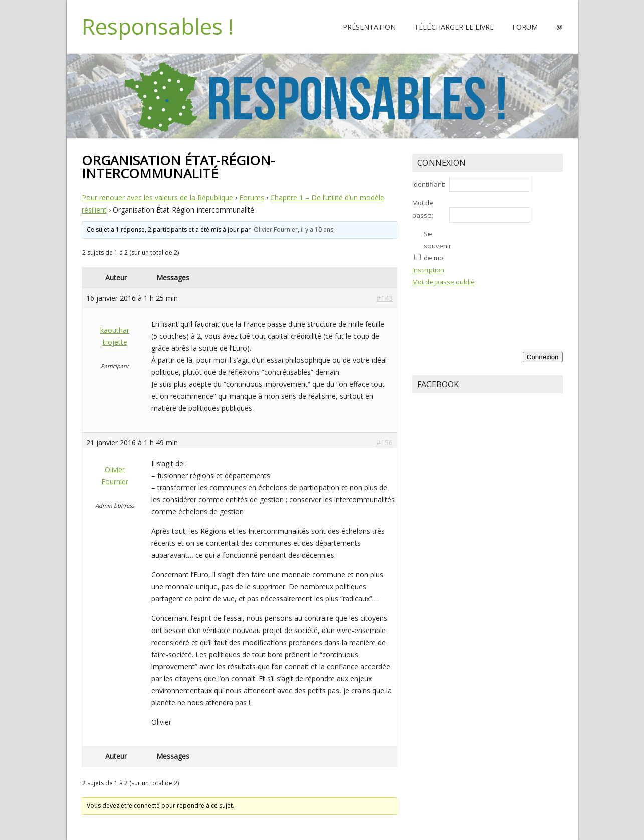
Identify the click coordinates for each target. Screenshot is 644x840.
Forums (252, 198)
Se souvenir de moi (438, 246)
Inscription (428, 270)
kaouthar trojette (115, 336)
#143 (385, 298)
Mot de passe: (423, 209)
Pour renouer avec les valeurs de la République (157, 198)
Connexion (543, 357)
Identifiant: (429, 184)
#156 (385, 442)
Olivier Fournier (276, 229)
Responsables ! (158, 26)
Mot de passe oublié (444, 282)
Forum (525, 27)
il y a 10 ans (317, 229)
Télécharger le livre (454, 27)
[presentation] (522, 310)
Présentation (369, 27)
